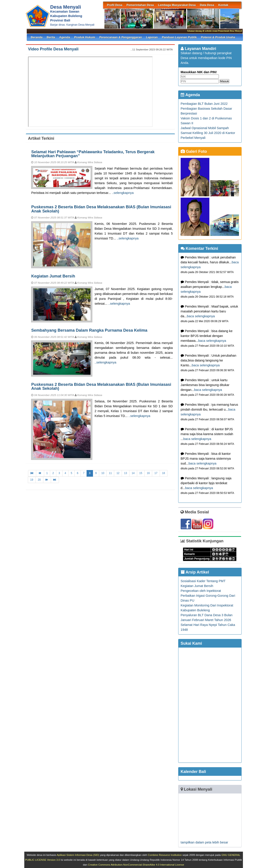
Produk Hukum (85, 37)
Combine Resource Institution (165, 855)
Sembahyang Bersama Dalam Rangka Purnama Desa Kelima (89, 330)
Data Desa (207, 5)
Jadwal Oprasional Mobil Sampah (205, 128)
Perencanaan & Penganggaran (121, 37)
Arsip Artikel (195, 572)
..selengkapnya (123, 193)
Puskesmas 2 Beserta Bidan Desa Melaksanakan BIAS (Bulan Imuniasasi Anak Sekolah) (101, 209)
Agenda (65, 37)
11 (110, 473)
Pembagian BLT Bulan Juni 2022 (204, 104)
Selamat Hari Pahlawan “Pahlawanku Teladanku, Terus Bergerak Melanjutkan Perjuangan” (93, 154)
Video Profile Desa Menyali (53, 49)
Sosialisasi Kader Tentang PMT (203, 581)
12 (118, 473)
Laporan (152, 37)
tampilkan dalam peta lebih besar (204, 842)
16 (148, 473)
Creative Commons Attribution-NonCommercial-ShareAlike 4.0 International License (136, 865)
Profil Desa (115, 5)
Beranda (37, 37)
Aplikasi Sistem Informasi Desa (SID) (78, 855)
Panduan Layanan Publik (179, 37)
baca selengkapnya (201, 316)
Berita (51, 37)
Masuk (224, 81)
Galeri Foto (194, 151)
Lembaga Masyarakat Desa (177, 5)
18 (164, 473)
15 (141, 473)
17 (156, 473)
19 (32, 480)
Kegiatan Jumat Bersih (53, 276)
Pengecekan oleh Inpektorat (201, 591)
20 (39, 480)
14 (133, 473)
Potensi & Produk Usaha (218, 37)
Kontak (223, 5)
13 (126, 473)
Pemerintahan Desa (140, 5)
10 (103, 473)
